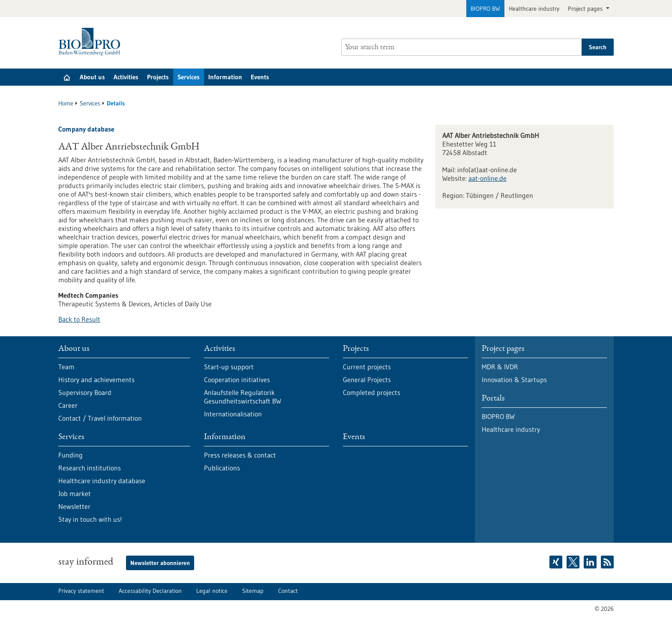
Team (66, 367)
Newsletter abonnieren (160, 563)
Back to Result (79, 319)
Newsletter (74, 506)
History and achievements (96, 380)
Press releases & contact (240, 455)
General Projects (367, 380)
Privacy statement (81, 591)
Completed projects (372, 392)
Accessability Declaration (150, 591)
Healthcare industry (534, 9)
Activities (126, 77)
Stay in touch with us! (90, 519)
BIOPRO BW (485, 9)
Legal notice (212, 591)
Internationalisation (233, 414)
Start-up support (229, 367)
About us (92, 77)
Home (66, 103)
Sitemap (253, 591)
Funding (70, 455)
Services (189, 77)
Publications (222, 468)
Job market (75, 493)
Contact (288, 591)
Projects (158, 77)
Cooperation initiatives (237, 380)
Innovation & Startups (514, 380)
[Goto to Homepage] (91, 42)
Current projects (367, 367)
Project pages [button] (586, 9)
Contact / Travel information (100, 418)
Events (260, 77)
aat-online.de (487, 178)
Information (225, 77)
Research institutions (90, 468)
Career (68, 405)
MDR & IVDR (500, 367)
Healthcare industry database (102, 481)
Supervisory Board (85, 392)
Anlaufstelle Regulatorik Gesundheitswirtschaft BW (243, 397)
